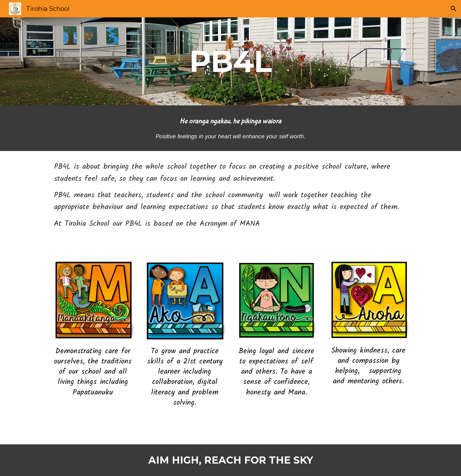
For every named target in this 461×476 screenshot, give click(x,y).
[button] (454, 9)
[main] (230, 61)
